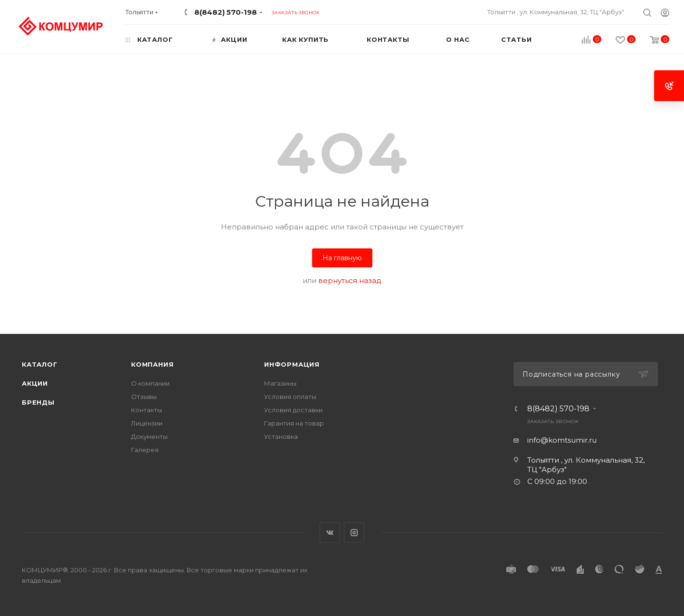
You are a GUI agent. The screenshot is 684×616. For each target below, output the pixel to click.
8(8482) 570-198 (226, 12)
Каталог (40, 364)
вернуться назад (350, 280)
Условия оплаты (290, 397)
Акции (35, 383)
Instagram (354, 533)
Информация (292, 364)
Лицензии (147, 423)
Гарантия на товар (294, 423)
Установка (281, 436)
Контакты (147, 410)
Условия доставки (293, 410)
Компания (152, 364)
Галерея (145, 450)
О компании (150, 383)
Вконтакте (330, 533)
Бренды (38, 402)
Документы (149, 436)
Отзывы (144, 397)
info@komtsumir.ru (562, 440)
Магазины (280, 383)
